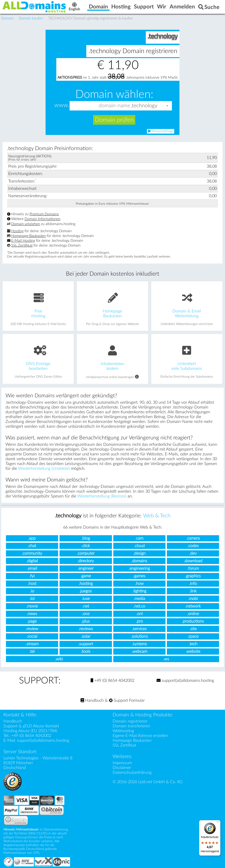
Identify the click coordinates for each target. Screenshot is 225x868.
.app (32, 538)
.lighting (139, 591)
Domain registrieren (130, 721)
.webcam (139, 652)
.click (86, 546)
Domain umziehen (26, 224)
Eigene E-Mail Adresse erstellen (140, 736)
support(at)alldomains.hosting (185, 681)
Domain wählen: (114, 94)
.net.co (139, 606)
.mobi (193, 599)
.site (193, 629)
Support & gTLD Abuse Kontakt (31, 726)
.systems (139, 644)
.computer (86, 553)
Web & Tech (157, 516)
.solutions (139, 636)
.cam (139, 538)
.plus (86, 621)
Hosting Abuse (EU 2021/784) (30, 731)
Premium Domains (44, 214)
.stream (32, 644)
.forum (193, 568)
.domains (139, 561)
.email (32, 568)
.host (32, 584)
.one (86, 614)
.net (86, 606)
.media (139, 599)
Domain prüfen (114, 120)
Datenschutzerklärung (132, 773)
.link (193, 591)
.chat (32, 546)
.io (32, 591)
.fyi (32, 576)
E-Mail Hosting (23, 241)
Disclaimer (122, 768)
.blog (86, 538)
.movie (32, 606)
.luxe (86, 599)
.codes (193, 546)
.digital (32, 561)
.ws (166, 659)
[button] (167, 106)
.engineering (139, 568)
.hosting (86, 584)
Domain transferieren (131, 726)
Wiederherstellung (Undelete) (44, 469)
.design (139, 553)
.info (193, 584)
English (75, 7)
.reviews (86, 629)
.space (193, 636)
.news (32, 614)
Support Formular (127, 700)
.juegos (86, 591)
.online (193, 614)
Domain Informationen (42, 219)
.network (193, 606)
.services (139, 629)
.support (86, 644)
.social (32, 636)
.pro (139, 621)
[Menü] (218, 823)
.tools (86, 652)
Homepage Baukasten (28, 236)
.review (32, 629)
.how (139, 584)
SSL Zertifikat (22, 245)
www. (62, 105)
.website (193, 652)
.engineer (86, 568)
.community (32, 553)
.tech (193, 644)
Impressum (122, 763)
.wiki (59, 659)
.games (139, 576)
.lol (32, 599)
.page (32, 621)
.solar (86, 636)
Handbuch (92, 700)
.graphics (193, 576)
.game (86, 576)
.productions (193, 621)
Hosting (17, 231)
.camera (193, 538)
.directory (86, 561)
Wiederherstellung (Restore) (102, 496)
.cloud (139, 546)
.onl (139, 614)
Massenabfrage (161, 131)
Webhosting (123, 731)
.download (193, 561)
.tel (32, 652)
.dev (193, 553)
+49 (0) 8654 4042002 (112, 681)
